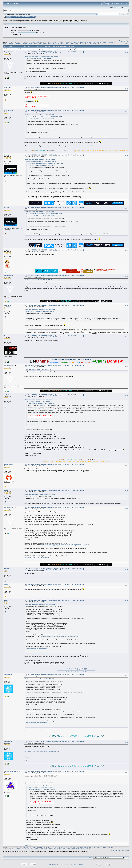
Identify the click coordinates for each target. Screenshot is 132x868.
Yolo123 (7, 569)
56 (63, 42)
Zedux (6, 600)
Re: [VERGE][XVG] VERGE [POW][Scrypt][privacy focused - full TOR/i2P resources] (56, 52)
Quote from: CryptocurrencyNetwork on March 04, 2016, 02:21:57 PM (43, 56)
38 (31, 42)
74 (94, 42)
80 (106, 42)
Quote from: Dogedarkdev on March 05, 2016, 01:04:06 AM (40, 604)
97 (23, 44)
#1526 (126, 251)
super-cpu (8, 88)
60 (70, 42)
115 (66, 44)
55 (61, 42)
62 (73, 42)
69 (86, 42)
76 (98, 42)
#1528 (126, 306)
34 (24, 42)
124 (88, 44)
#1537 (126, 601)
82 (109, 42)
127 (95, 44)
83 (111, 42)
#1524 (126, 156)
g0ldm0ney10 (9, 110)
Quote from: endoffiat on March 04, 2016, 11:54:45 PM (39, 783)
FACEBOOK (68, 671)
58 (66, 42)
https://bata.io (28, 845)
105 (41, 44)
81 (107, 42)
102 (34, 44)
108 (49, 44)
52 (56, 42)
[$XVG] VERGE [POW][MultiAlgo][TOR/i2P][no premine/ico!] (69, 21)
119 (76, 44)
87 (6, 44)
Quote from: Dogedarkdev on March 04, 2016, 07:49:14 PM (40, 309)
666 (99, 44)
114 (63, 44)
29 (15, 42)
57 (64, 42)
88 (8, 44)
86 (4, 44)
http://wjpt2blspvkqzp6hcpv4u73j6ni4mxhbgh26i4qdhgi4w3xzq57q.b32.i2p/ (65, 545)
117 (71, 44)
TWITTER (77, 671)
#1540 (126, 772)
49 (50, 42)
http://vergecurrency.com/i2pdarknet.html (37, 558)
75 (96, 42)
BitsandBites (8, 464)
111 (56, 44)
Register (28, 17)
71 (89, 42)
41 (36, 42)
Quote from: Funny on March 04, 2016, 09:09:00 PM (38, 370)
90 (11, 44)
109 (51, 44)
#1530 (126, 366)
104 (39, 44)
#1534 (126, 508)
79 (104, 42)
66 (80, 42)
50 (52, 42)
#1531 (126, 396)
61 (72, 42)
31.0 (24, 14)
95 (20, 44)
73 (93, 42)
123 (86, 44)
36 (28, 42)
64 (77, 42)
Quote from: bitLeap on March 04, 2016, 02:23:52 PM (38, 399)
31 (19, 42)
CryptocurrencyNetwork (12, 771)
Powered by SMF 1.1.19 (56, 865)
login (20, 11)
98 (25, 44)
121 (81, 44)
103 (36, 44)
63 (75, 42)
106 (44, 44)
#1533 (126, 491)
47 (47, 42)
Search (18, 17)
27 (12, 42)
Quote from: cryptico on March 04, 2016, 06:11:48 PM (39, 280)
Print (126, 44)
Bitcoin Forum (8, 21)
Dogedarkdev (9, 52)
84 (113, 42)
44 (42, 42)
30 (17, 42)
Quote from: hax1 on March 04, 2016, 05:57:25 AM (39, 401)
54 (59, 42)
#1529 (126, 337)
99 (27, 44)
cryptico (7, 250)
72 (91, 42)
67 (82, 42)
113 (61, 44)
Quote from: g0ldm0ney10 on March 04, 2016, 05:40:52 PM (40, 159)
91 (13, 44)
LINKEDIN (85, 671)
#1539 (126, 742)
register (25, 11)
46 (45, 42)
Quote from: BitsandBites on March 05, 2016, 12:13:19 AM (40, 494)
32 (21, 42)
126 (93, 44)
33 (22, 42)
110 (54, 44)
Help (13, 17)
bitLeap (7, 155)
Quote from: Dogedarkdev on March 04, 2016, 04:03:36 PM (40, 115)
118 (73, 44)
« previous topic (123, 40)
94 (18, 44)
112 (58, 44)
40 (35, 42)
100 (29, 44)
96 (22, 44)
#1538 (126, 675)
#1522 (126, 88)
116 (68, 44)
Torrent (28, 14)
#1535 (126, 570)
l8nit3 (6, 584)
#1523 (126, 111)
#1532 (126, 465)
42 (38, 42)
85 (114, 42)
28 (13, 42)
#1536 (126, 585)
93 (16, 44)
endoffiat (7, 395)
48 (49, 42)
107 (46, 44)
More (33, 17)
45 (43, 42)
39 (33, 42)
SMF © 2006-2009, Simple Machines (73, 865)
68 (84, 42)
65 (79, 42)
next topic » (124, 42)
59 (68, 42)
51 (54, 42)
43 (40, 42)
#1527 (126, 276)
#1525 (126, 208)
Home (8, 17)
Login (22, 17)
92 (15, 44)
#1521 (126, 53)
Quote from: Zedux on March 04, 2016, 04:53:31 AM (41, 403)
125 (90, 44)
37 (29, 42)
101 (31, 44)
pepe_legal (8, 305)
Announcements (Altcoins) (39, 21)
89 (9, 44)
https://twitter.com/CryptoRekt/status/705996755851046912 (43, 752)
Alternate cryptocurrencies (21, 21)
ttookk (6, 490)
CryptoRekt (8, 675)
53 (57, 42)
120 (78, 44)
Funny (6, 336)
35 (26, 42)
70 (87, 42)
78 (102, 42)
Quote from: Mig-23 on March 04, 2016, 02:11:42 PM (40, 58)
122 (83, 44)
